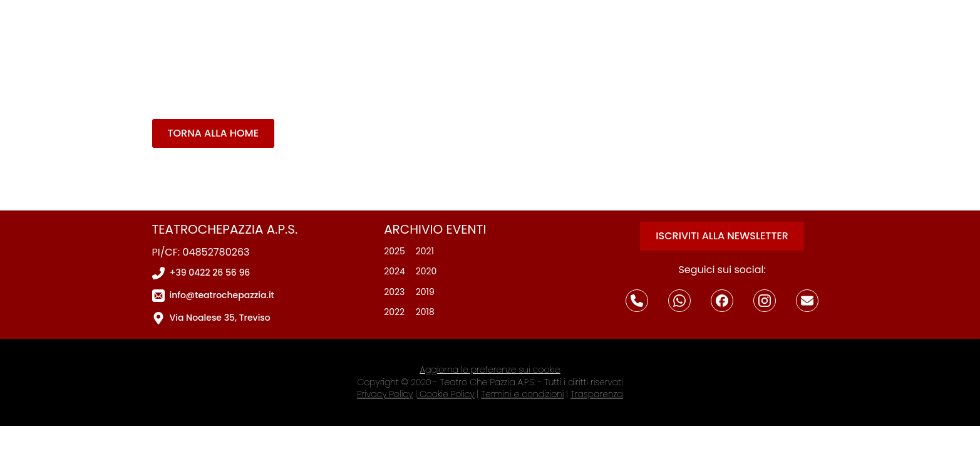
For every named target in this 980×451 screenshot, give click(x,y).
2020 (426, 272)
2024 (395, 272)
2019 (425, 292)
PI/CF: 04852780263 (201, 252)
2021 (425, 251)
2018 (425, 312)
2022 (394, 312)
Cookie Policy (447, 394)
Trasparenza (596, 394)
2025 (395, 251)
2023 (394, 292)
